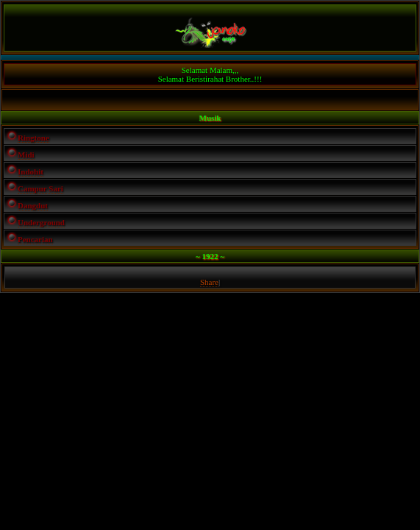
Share (209, 282)
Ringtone (33, 138)
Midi (26, 155)
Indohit (31, 172)
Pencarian (35, 239)
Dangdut (33, 205)
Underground (41, 222)
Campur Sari (40, 188)
